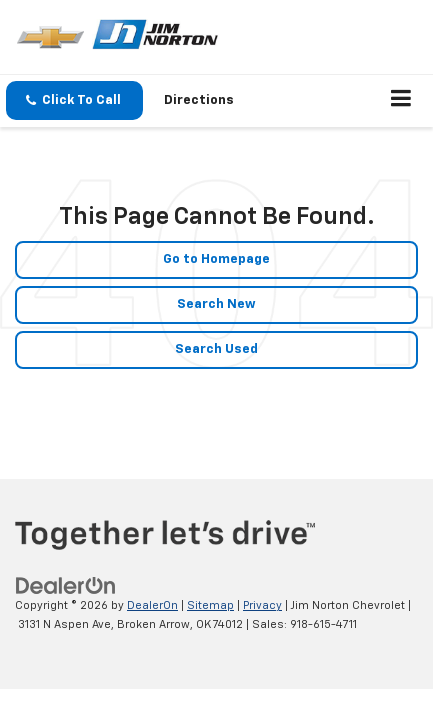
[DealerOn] (66, 586)
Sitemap (210, 605)
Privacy (262, 605)
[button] (74, 100)
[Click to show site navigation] (401, 101)
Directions (199, 100)
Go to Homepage (216, 259)
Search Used (216, 349)
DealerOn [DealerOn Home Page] (152, 605)
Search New (216, 304)
